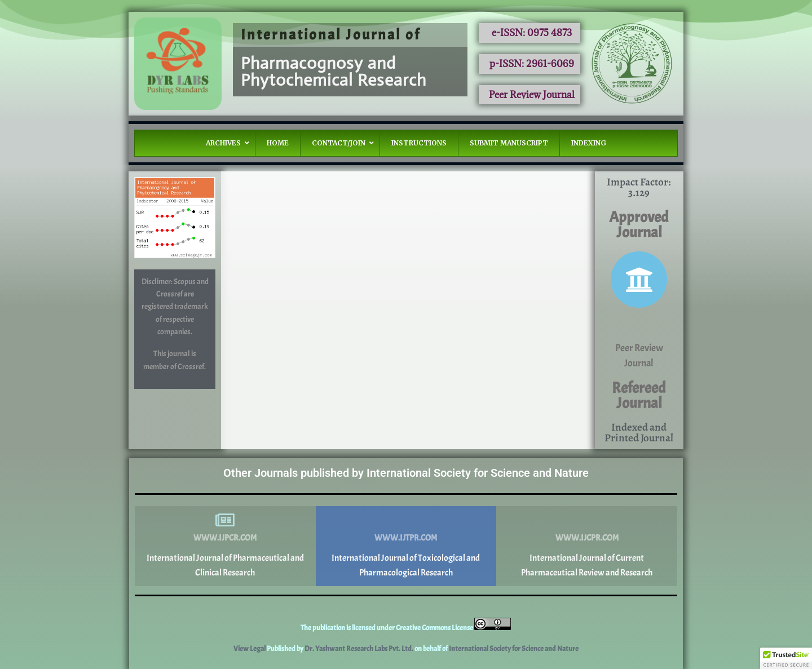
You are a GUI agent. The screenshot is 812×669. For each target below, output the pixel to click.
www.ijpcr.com (225, 538)
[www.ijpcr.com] (225, 520)
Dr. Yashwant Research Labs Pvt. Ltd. (359, 649)
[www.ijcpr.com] (587, 520)
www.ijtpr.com (406, 538)
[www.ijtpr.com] (406, 520)
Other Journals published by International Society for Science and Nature (406, 473)
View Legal (250, 649)
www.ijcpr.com (587, 538)
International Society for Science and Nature (514, 649)
